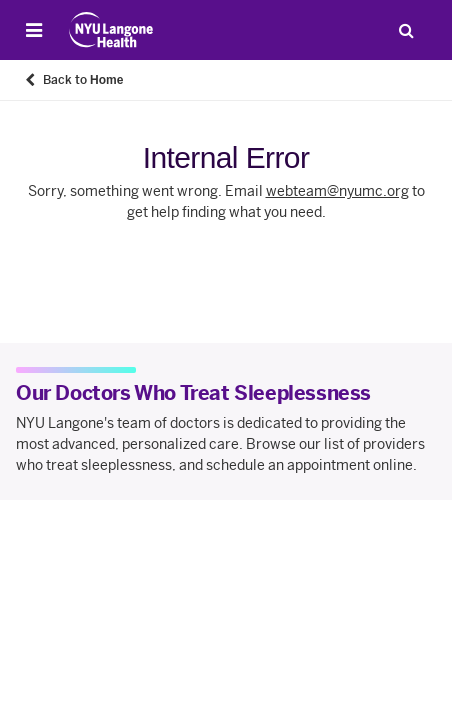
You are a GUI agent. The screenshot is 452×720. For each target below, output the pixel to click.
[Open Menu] (34, 30)
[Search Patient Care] (406, 30)
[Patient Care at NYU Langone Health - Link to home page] (111, 30)
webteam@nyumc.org (337, 191)
